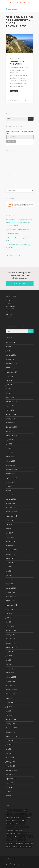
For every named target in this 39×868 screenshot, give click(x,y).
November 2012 (11, 728)
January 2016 (10, 592)
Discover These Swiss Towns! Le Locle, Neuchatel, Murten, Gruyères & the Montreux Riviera (19, 222)
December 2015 (11, 596)
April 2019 (9, 452)
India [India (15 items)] (17, 827)
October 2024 (10, 342)
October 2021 (10, 368)
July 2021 (9, 380)
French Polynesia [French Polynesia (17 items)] (10, 824)
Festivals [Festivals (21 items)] (13, 821)
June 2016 (9, 571)
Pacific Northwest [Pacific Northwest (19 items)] (16, 837)
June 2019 (9, 448)
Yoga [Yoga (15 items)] (30, 846)
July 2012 (9, 745)
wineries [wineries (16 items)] (25, 846)
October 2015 (10, 601)
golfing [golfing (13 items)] (18, 824)
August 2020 (10, 406)
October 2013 (10, 694)
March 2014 (10, 673)
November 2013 (11, 690)
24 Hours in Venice (12, 234)
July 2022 (9, 351)
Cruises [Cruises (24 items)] (8, 817)
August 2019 (10, 440)
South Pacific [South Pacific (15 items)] (9, 843)
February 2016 (11, 588)
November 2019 (11, 427)
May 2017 (9, 529)
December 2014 (11, 639)
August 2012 (10, 741)
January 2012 (10, 762)
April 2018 (9, 495)
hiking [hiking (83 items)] (23, 824)
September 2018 (11, 478)
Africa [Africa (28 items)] (15, 811)
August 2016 (10, 563)
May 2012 (9, 753)
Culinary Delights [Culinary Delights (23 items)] (15, 817)
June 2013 (9, 711)
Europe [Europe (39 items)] (8, 821)
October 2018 (10, 474)
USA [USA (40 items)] (32, 843)
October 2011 (10, 774)
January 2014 (10, 681)
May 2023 (9, 347)
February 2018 (11, 499)
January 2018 (10, 503)
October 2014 (10, 643)
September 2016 (11, 558)
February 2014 (11, 677)
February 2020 (11, 414)
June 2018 (9, 486)
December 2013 (11, 685)
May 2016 (9, 575)
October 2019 (10, 431)
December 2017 (11, 507)
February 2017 (11, 541)
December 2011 (11, 766)
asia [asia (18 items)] (22, 811)
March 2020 (10, 410)
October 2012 (10, 732)
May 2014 (9, 664)
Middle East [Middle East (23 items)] (26, 833)
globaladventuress (13, 100)
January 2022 (10, 359)
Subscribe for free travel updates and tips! (20, 132)
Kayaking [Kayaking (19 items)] (26, 827)
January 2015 (10, 635)
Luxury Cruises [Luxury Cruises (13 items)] (10, 830)
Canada (11, 37)
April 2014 (9, 669)
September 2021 (11, 372)
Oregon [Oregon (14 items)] (8, 837)
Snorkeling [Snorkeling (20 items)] (14, 840)
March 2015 (10, 626)
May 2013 (9, 715)
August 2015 (10, 609)
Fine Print (9, 314)
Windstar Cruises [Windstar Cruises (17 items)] (17, 846)
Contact (8, 304)
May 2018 (9, 491)
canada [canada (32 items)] (22, 814)
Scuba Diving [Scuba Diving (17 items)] (30, 837)
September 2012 (11, 736)
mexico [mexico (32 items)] (20, 833)
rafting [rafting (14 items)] (23, 837)
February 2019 (11, 461)
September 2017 (11, 516)
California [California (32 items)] (17, 814)
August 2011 (10, 783)
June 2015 (9, 618)
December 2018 (11, 465)
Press (8, 311)
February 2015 (11, 630)
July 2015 (9, 613)
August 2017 (10, 520)
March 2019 (10, 457)
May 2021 (9, 389)
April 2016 (9, 580)
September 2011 (11, 779)
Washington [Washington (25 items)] (9, 846)
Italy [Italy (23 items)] (21, 827)
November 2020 (11, 402)
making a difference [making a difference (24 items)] (11, 833)
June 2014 (9, 660)
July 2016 (9, 567)
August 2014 (10, 652)
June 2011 (9, 791)
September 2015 (11, 605)
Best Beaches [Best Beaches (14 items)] (9, 814)
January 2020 (10, 419)
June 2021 (9, 385)
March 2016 (10, 584)
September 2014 (11, 647)
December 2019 (11, 423)
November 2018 (11, 469)
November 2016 (11, 550)
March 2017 (10, 537)
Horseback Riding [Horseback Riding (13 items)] (10, 827)
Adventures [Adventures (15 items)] (9, 811)
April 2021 (9, 393)
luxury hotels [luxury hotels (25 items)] (18, 830)
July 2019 (9, 444)
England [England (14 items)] (28, 817)
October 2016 (10, 554)
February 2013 (11, 719)
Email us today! (20, 283)
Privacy (8, 317)
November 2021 (11, 363)
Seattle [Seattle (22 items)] (8, 840)
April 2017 (9, 533)
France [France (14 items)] (24, 821)
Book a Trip (10, 309)
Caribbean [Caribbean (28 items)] (28, 814)
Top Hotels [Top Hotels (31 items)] (21, 843)
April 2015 (9, 622)
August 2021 (10, 376)
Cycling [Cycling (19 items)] (23, 817)
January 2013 (10, 724)
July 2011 (9, 787)
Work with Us (10, 306)
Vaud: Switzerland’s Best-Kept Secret (18, 229)
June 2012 (9, 749)
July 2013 (9, 707)
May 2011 (9, 796)
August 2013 (10, 702)
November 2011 (11, 770)
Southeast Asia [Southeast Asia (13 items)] (22, 840)
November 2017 (11, 512)
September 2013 (11, 698)
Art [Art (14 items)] (19, 811)
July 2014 (9, 656)
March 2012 (10, 757)
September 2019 (11, 436)
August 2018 (10, 482)
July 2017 (9, 525)
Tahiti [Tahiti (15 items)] (15, 843)
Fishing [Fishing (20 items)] (19, 821)
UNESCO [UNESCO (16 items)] (27, 843)
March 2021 (10, 397)
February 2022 (11, 355)
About (8, 301)
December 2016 (11, 546)
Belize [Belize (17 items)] (26, 811)
